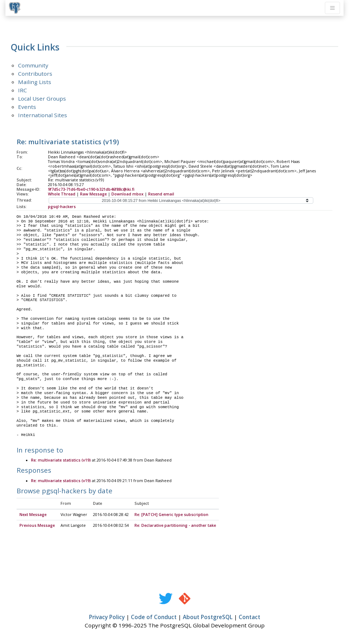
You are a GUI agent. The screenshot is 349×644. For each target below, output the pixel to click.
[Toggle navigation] (332, 8)
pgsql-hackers (62, 207)
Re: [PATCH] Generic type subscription (171, 515)
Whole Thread (62, 194)
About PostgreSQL (208, 617)
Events (27, 107)
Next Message (33, 515)
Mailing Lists (35, 82)
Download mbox (127, 194)
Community (33, 65)
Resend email (161, 194)
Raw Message (93, 194)
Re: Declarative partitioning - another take (175, 526)
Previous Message (37, 526)
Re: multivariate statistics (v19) (61, 460)
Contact (249, 617)
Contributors (35, 74)
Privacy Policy (107, 617)
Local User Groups (42, 98)
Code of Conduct (154, 617)
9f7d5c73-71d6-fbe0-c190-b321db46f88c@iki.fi (91, 189)
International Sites (43, 115)
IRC (23, 90)
